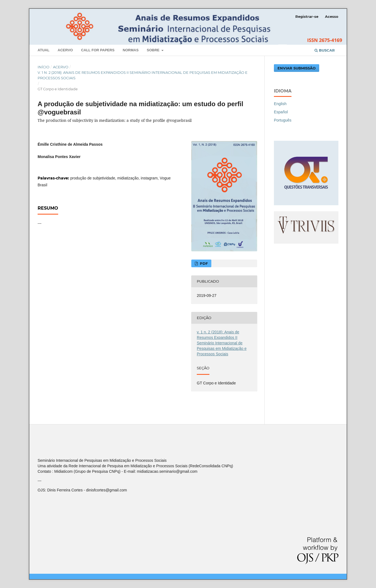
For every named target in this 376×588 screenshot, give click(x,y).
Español (281, 112)
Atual (44, 50)
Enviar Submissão (297, 68)
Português (283, 120)
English (280, 104)
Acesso (332, 16)
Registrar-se (307, 16)
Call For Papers (98, 50)
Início (44, 67)
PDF (203, 263)
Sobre (154, 50)
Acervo (65, 50)
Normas (131, 50)
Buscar (325, 50)
